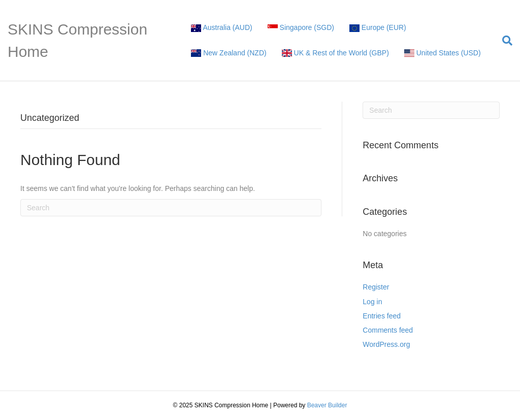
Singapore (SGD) (301, 28)
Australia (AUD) (221, 28)
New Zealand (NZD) (229, 53)
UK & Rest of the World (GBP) (335, 53)
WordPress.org (386, 344)
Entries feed (382, 316)
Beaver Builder (327, 405)
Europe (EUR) (378, 28)
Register (376, 287)
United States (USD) (443, 53)
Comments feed (388, 330)
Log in (372, 302)
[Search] (503, 41)
